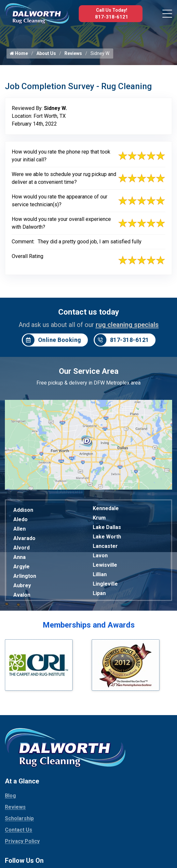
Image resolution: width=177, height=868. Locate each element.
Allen (20, 529)
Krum (99, 518)
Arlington (25, 576)
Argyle (21, 567)
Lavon (100, 556)
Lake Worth (107, 537)
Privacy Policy (22, 841)
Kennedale (106, 508)
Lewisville (105, 565)
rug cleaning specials (127, 325)
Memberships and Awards (89, 625)
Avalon (22, 595)
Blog (10, 796)
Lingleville (105, 584)
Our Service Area (89, 371)
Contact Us (19, 830)
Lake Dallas (107, 527)
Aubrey (22, 585)
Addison (23, 510)
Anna (20, 557)
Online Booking (52, 340)
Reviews (73, 53)
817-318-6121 (112, 17)
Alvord (21, 548)
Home (19, 53)
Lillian (100, 574)
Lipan (99, 593)
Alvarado (24, 538)
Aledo (20, 519)
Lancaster (105, 546)
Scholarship (19, 818)
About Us (46, 53)
